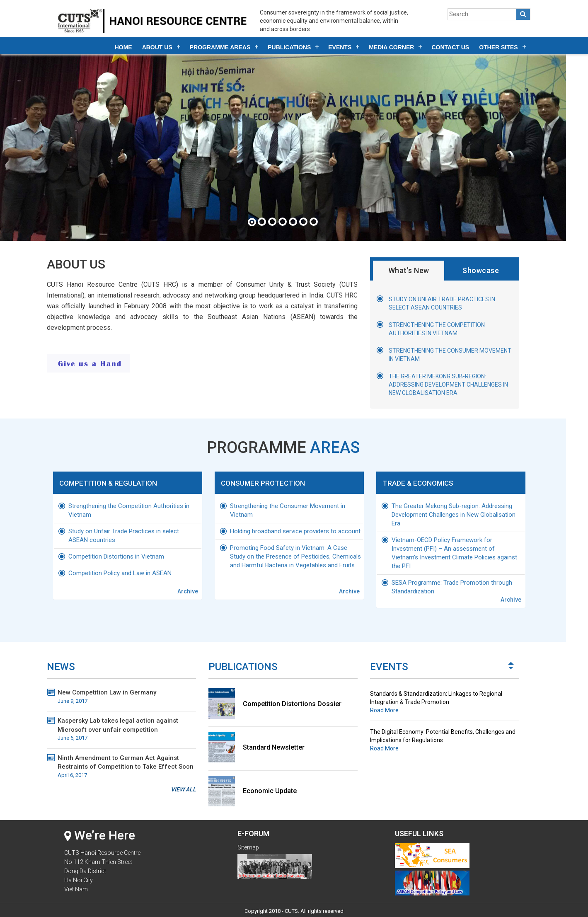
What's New (409, 270)
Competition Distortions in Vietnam (116, 554)
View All (183, 785)
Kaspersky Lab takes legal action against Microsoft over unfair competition (127, 725)
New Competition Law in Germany (127, 693)
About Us (157, 47)
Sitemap (248, 843)
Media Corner (391, 47)
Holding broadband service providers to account (295, 528)
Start (509, 814)
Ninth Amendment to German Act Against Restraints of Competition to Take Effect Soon (127, 762)
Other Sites (498, 47)
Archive (188, 588)
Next (511, 659)
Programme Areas (220, 47)
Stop (515, 814)
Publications (289, 47)
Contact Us (450, 47)
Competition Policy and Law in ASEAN (120, 570)
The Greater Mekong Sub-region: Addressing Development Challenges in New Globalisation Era (448, 385)
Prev (511, 665)
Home (123, 47)
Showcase (481, 270)
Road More (384, 706)
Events (340, 47)
